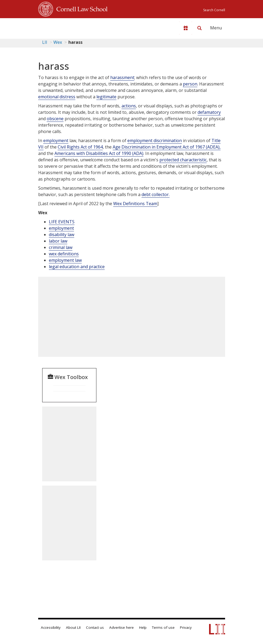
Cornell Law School (80, 8)
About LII (73, 627)
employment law (65, 260)
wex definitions (64, 254)
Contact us (95, 627)
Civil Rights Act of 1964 (80, 147)
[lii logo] (59, 27)
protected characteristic (183, 160)
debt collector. (156, 194)
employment (56, 140)
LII (45, 42)
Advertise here (121, 627)
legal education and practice (77, 267)
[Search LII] (199, 28)
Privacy (186, 627)
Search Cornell (214, 10)
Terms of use (163, 627)
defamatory (209, 112)
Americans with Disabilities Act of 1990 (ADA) (99, 153)
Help (143, 627)
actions (129, 106)
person (190, 84)
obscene (55, 119)
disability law (62, 235)
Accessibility (51, 627)
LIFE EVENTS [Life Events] (62, 222)
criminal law (61, 247)
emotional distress (57, 97)
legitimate (106, 97)
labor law (58, 241)
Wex (58, 42)
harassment (122, 77)
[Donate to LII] (186, 28)
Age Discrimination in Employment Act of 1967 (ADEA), (167, 147)
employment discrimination (155, 140)
